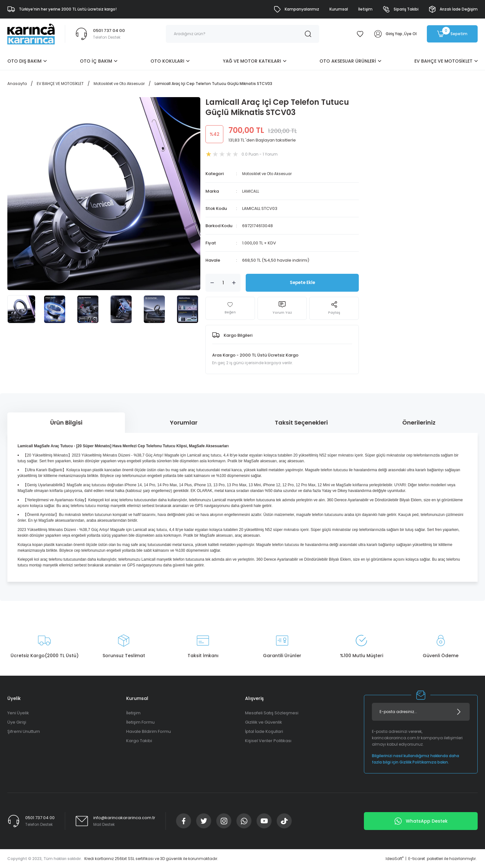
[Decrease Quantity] (212, 282)
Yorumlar (184, 422)
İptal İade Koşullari (264, 731)
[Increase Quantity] (234, 282)
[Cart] (452, 34)
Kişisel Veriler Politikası (268, 740)
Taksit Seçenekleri (301, 422)
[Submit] (459, 711)
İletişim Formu (140, 722)
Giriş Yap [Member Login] (394, 34)
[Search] (242, 34)
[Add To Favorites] (230, 308)
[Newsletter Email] (421, 711)
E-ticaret (417, 858)
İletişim (133, 713)
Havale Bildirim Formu (149, 731)
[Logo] (31, 34)
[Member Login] (378, 34)
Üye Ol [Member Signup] (410, 34)
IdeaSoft (395, 858)
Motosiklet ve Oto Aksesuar (270, 174)
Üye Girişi (17, 722)
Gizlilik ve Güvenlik (264, 722)
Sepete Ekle (302, 282)
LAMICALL (251, 191)
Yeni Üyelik (18, 713)
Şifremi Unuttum (24, 731)
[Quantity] (223, 282)
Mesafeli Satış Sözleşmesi (272, 713)
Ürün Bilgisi (66, 422)
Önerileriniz (419, 422)
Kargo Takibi (139, 740)
